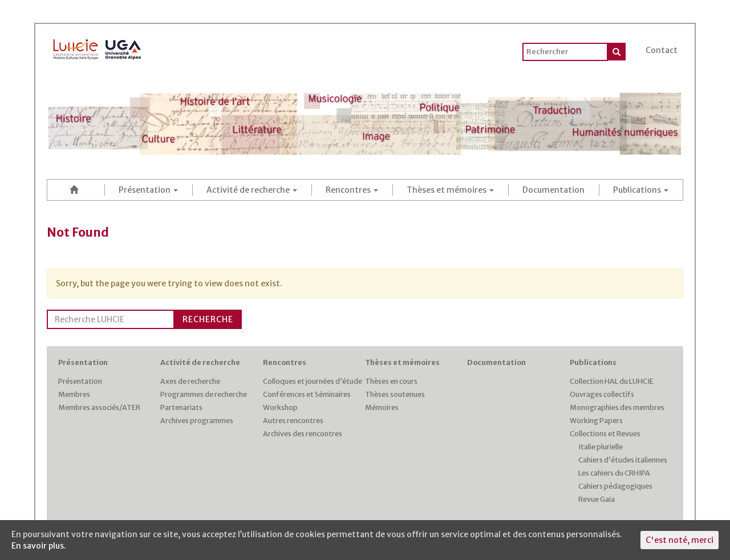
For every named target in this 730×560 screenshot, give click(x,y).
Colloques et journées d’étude (313, 381)
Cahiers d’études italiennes (623, 460)
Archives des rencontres (303, 434)
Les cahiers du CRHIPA (614, 473)
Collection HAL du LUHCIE (612, 381)
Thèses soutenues (395, 394)
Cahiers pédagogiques (615, 486)
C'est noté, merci (680, 540)
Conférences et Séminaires (307, 394)
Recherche (208, 319)
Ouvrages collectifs (602, 394)
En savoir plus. (39, 546)
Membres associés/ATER (99, 407)
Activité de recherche (252, 190)
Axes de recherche (190, 381)
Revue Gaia (597, 499)
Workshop (280, 407)
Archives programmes (197, 421)
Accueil (76, 190)
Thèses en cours (391, 381)
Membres (74, 394)
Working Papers (596, 421)
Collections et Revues (605, 434)
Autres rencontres (293, 421)
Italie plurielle (601, 447)
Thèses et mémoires (450, 190)
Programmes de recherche (204, 394)
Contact (662, 50)
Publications (641, 190)
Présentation (148, 190)
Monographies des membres (617, 407)
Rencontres (352, 190)
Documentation (553, 190)
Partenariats (181, 407)
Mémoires (382, 407)
